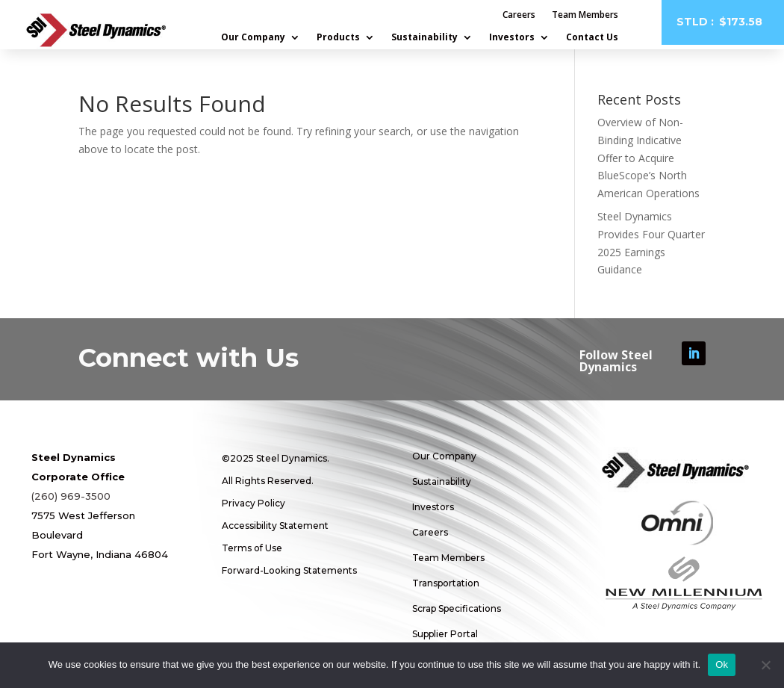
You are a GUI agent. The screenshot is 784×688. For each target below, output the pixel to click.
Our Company (253, 38)
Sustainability (424, 38)
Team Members (585, 15)
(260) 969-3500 (71, 496)
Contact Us (592, 38)
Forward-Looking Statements (289, 570)
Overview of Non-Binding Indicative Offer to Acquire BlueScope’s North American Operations (648, 158)
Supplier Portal (445, 634)
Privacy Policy (253, 503)
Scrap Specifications (457, 608)
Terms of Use (252, 548)
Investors (512, 38)
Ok (722, 664)
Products (338, 38)
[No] (765, 665)
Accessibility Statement (275, 526)
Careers (519, 15)
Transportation (446, 583)
